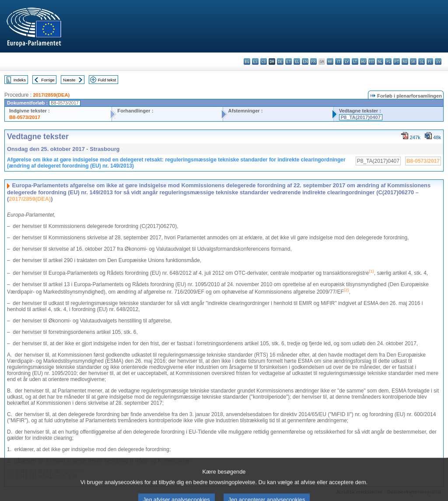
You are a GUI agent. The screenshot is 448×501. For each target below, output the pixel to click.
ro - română (405, 61)
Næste (69, 80)
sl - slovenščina (422, 61)
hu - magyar (363, 61)
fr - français (313, 61)
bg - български (247, 61)
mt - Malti (372, 61)
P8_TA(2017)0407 (361, 117)
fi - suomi (430, 61)
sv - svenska (438, 61)
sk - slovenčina (413, 61)
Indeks (20, 80)
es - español (255, 61)
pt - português (397, 61)
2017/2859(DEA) (51, 95)
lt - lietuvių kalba (355, 61)
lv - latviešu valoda (347, 61)
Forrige (48, 80)
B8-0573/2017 (25, 117)
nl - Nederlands (380, 61)
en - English (305, 61)
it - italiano (338, 61)
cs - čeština (264, 61)
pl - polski (388, 61)
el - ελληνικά (297, 61)
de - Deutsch (280, 61)
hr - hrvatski (330, 61)
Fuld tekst (107, 80)
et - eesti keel (289, 61)
